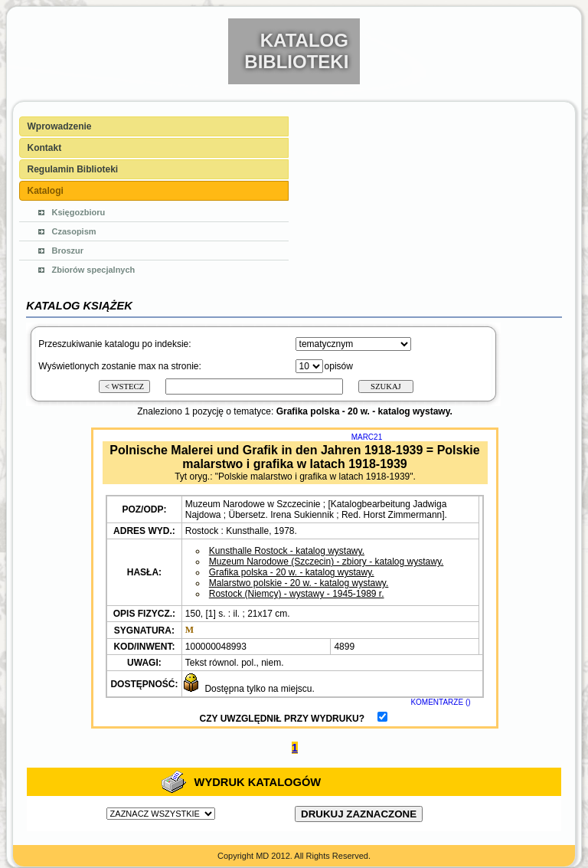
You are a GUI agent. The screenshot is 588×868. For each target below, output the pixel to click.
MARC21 (367, 437)
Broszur (68, 251)
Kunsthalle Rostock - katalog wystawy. (287, 551)
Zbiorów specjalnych (94, 270)
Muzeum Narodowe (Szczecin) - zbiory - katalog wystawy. (327, 562)
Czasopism (74, 231)
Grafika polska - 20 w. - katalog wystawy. (292, 572)
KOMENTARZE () (440, 702)
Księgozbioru (79, 212)
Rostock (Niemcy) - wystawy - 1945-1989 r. (297, 594)
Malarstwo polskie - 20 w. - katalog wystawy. (299, 583)
